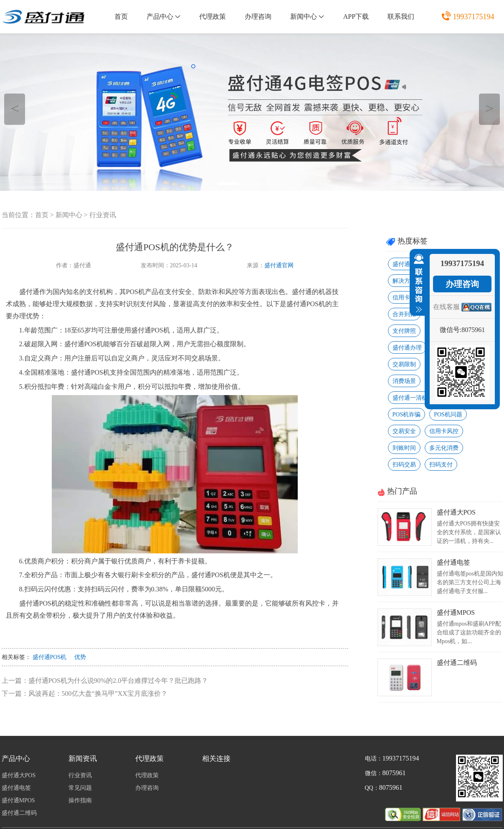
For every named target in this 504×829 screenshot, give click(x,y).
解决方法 (404, 281)
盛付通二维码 (457, 663)
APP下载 (356, 16)
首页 (121, 16)
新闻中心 (307, 16)
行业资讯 (103, 215)
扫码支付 (441, 465)
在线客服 (446, 307)
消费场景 (404, 381)
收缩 (417, 284)
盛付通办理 (407, 348)
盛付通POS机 (50, 657)
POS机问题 (448, 414)
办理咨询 (258, 16)
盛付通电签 (453, 562)
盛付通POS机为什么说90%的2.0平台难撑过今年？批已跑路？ (118, 681)
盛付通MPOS (456, 612)
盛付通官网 (279, 265)
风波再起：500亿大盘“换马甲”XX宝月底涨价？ (98, 693)
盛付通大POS (456, 512)
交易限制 (404, 364)
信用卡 (401, 298)
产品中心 (163, 16)
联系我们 (401, 16)
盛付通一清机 (410, 398)
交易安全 (404, 431)
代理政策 (213, 16)
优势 (80, 657)
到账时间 (404, 448)
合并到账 (404, 314)
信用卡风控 (444, 431)
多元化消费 (444, 448)
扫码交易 (404, 465)
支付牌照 (404, 331)
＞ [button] (490, 108)
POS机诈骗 (407, 414)
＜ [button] (15, 108)
